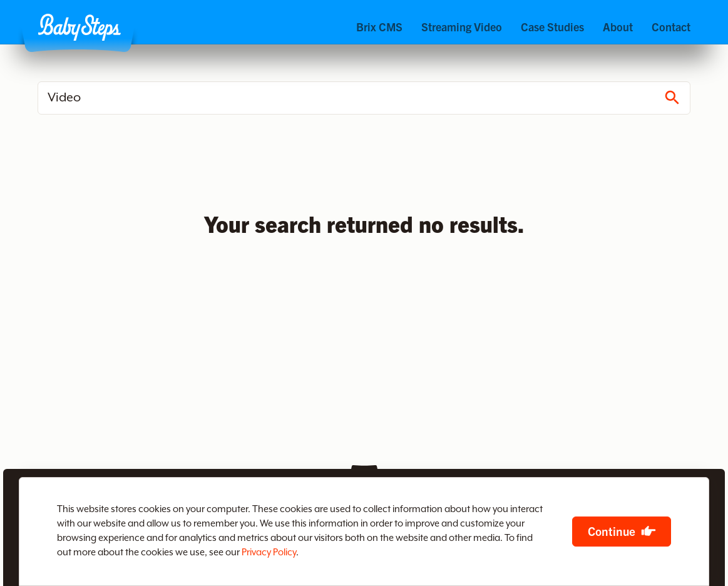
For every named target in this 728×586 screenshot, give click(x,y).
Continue (612, 531)
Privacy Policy (269, 553)
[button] (79, 27)
